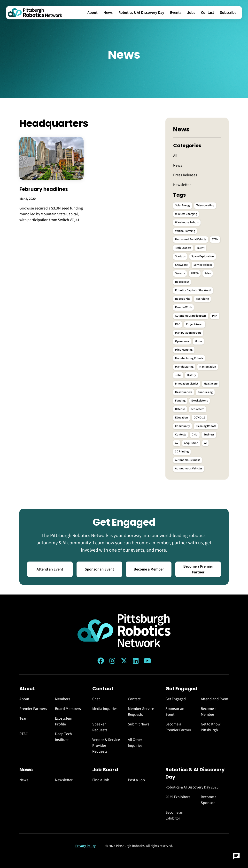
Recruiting (202, 299)
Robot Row (182, 282)
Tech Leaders (183, 248)
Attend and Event (215, 699)
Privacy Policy (85, 846)
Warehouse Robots (187, 222)
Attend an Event (50, 569)
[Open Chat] (236, 856)
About (93, 13)
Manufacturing (184, 367)
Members (63, 699)
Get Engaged (176, 699)
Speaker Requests (100, 727)
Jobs (191, 13)
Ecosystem (198, 409)
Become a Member (149, 569)
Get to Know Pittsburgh (211, 727)
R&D (178, 324)
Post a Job (136, 780)
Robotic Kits (183, 299)
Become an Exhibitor (174, 815)
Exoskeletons (200, 401)
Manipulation (208, 367)
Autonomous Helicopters (191, 316)
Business (209, 435)
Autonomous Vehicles (189, 469)
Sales (208, 273)
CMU (195, 435)
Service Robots (203, 265)
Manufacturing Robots (189, 358)
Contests (181, 435)
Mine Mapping (184, 350)
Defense (180, 409)
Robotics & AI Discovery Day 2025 (192, 787)
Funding (180, 401)
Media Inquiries (105, 709)
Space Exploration (203, 256)
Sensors (180, 273)
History (191, 375)
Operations (182, 341)
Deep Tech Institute (63, 737)
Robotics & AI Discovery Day (141, 13)
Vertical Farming (185, 231)
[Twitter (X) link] (124, 661)
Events (176, 13)
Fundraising (205, 392)
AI (205, 443)
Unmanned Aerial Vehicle (191, 239)
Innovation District (187, 384)
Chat (96, 699)
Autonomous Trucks (188, 460)
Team (24, 718)
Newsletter (182, 185)
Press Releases (185, 175)
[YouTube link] (147, 661)
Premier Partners (33, 709)
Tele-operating (205, 205)
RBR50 (195, 273)
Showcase (181, 265)
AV (177, 443)
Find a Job (101, 780)
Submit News (139, 724)
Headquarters (184, 392)
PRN (215, 316)
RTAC (24, 734)
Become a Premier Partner (198, 569)
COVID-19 (199, 418)
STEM (215, 239)
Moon (198, 341)
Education (182, 418)
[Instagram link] (112, 661)
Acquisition (191, 443)
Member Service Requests (141, 712)
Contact (208, 13)
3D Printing (182, 452)
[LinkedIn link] (136, 661)
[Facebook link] (101, 661)
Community (182, 426)
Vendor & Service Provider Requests (106, 746)
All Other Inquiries (135, 743)
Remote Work (183, 307)
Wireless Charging (186, 214)
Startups (180, 256)
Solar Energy (183, 205)
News (108, 13)
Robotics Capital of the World (193, 290)
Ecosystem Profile (64, 721)
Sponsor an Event (99, 569)
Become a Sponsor (209, 800)
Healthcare (211, 384)
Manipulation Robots (188, 333)
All (175, 156)
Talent (201, 248)
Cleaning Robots (206, 426)
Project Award (195, 324)
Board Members (68, 709)
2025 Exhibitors (178, 797)
